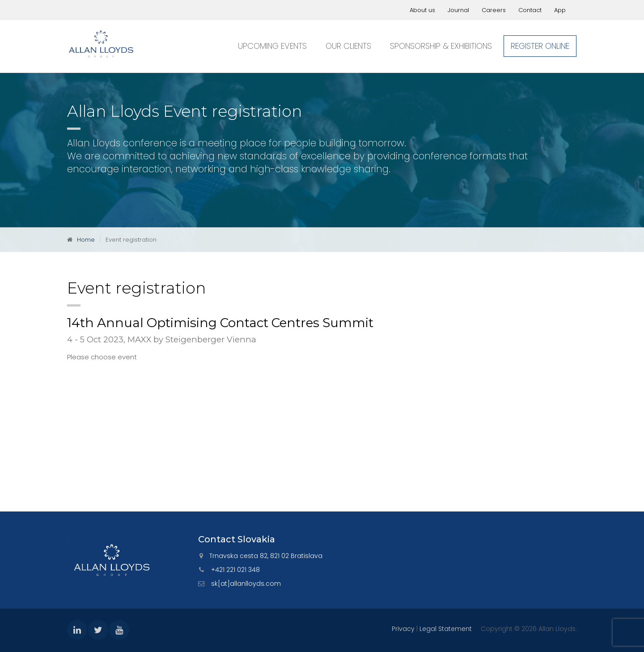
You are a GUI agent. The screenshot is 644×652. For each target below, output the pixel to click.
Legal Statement (446, 629)
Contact (530, 10)
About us (422, 10)
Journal (458, 10)
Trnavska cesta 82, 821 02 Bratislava (266, 556)
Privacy (403, 629)
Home (86, 240)
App (560, 10)
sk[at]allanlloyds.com (246, 584)
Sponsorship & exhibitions (441, 46)
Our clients (348, 46)
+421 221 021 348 (235, 570)
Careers (494, 10)
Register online (540, 46)
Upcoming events (272, 46)
